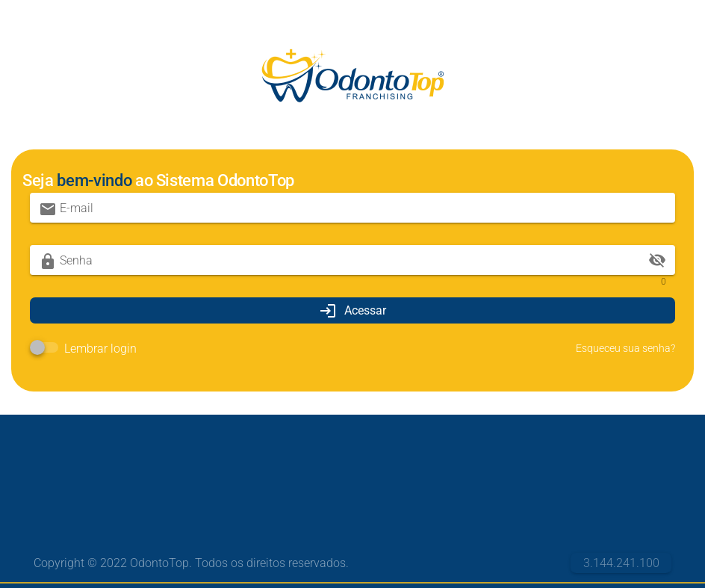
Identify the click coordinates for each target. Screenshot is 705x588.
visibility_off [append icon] (657, 260)
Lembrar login (100, 349)
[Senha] (352, 260)
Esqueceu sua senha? (625, 348)
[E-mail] (363, 208)
